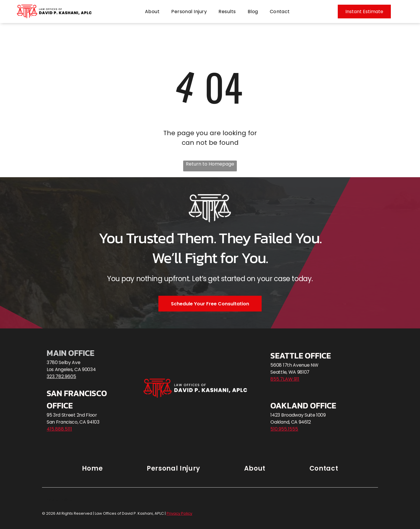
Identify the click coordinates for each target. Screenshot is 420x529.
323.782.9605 (61, 376)
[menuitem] (152, 12)
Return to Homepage (210, 164)
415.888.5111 (59, 429)
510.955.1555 (284, 429)
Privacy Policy (57, 500)
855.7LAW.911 (285, 379)
